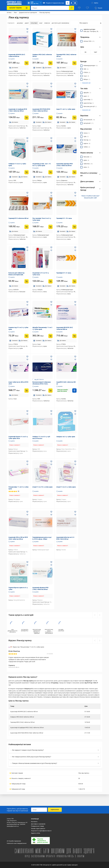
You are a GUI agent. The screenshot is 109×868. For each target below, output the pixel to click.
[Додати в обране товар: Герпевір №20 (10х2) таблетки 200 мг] (75, 29)
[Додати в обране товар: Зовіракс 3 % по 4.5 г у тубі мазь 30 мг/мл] (51, 411)
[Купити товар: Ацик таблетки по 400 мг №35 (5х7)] (27, 391)
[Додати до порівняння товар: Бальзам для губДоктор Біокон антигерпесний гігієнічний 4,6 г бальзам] (27, 250)
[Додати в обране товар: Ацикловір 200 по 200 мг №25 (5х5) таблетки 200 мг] (27, 512)
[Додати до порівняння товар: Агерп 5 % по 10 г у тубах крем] (51, 464)
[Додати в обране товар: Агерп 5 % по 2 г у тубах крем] (75, 462)
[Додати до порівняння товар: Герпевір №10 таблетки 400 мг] (27, 196)
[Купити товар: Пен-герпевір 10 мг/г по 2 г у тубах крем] (50, 227)
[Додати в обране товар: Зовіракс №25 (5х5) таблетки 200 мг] (51, 29)
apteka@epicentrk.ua (13, 826)
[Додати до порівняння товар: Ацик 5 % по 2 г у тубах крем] (75, 87)
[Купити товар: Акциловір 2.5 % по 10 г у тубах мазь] (50, 281)
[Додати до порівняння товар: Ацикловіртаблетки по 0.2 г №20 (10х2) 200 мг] (75, 515)
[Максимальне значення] (95, 52)
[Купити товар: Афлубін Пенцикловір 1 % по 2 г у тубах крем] (50, 336)
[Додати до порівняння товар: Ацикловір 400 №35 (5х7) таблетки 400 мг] (27, 32)
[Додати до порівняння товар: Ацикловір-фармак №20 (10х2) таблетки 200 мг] (51, 565)
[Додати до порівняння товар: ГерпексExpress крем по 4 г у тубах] (27, 565)
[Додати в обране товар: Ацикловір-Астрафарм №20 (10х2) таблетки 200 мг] (27, 84)
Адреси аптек (36, 833)
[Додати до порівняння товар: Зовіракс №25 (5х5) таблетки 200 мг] (51, 32)
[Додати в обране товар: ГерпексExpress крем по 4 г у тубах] (27, 562)
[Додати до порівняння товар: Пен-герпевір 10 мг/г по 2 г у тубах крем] (51, 196)
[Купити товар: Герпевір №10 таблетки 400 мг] (27, 227)
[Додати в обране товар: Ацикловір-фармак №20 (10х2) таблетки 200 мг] (51, 562)
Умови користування (38, 829)
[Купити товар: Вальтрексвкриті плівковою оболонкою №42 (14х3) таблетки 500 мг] (50, 391)
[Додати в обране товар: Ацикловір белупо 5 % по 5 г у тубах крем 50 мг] (27, 411)
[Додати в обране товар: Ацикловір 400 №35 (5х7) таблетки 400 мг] (27, 29)
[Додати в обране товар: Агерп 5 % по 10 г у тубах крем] (51, 462)
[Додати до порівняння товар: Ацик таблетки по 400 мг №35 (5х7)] (27, 360)
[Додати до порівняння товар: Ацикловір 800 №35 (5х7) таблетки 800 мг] (75, 305)
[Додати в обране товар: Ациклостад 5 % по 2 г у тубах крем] (27, 302)
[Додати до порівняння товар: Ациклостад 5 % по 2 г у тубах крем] (27, 305)
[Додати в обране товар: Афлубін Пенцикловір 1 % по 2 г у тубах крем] (51, 302)
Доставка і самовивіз (38, 824)
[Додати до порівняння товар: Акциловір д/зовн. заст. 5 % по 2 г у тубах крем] (51, 141)
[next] (100, 615)
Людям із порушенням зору (53, 3)
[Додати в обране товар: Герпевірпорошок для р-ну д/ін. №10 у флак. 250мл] (51, 512)
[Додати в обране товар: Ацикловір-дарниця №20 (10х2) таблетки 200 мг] (75, 138)
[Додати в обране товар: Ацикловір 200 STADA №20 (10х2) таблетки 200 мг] (51, 84)
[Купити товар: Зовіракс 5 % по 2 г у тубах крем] (27, 172)
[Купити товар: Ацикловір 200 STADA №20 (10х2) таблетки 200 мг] (50, 118)
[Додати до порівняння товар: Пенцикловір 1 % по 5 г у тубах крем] (27, 464)
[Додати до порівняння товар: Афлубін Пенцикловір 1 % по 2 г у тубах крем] (51, 305)
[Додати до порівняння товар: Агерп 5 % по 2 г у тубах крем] (75, 464)
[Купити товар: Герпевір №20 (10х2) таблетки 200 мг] (74, 63)
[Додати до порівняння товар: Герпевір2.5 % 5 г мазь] (75, 250)
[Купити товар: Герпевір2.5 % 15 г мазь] (74, 227)
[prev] (95, 615)
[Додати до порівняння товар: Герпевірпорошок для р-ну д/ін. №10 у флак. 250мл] (51, 515)
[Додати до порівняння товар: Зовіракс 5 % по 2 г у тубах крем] (27, 141)
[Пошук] (72, 8)
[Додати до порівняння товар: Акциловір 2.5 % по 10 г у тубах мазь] (51, 250)
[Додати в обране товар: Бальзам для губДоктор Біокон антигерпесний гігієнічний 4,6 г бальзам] (27, 247)
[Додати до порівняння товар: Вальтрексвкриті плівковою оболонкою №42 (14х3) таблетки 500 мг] (51, 360)
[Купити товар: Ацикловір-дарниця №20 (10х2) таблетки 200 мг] (74, 172)
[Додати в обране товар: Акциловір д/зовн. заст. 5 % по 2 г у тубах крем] (51, 138)
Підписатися (55, 810)
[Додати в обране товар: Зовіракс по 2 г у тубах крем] (75, 411)
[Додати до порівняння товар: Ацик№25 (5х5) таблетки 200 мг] (75, 360)
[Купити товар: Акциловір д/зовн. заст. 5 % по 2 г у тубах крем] (50, 172)
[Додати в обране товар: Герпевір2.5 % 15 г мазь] (75, 193)
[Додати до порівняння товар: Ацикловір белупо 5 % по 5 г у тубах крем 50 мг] (27, 414)
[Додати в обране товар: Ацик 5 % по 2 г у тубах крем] (75, 84)
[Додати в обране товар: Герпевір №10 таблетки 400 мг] (27, 193)
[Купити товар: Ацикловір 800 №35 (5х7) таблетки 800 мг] (74, 336)
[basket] (98, 8)
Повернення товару (38, 826)
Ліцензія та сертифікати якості (41, 831)
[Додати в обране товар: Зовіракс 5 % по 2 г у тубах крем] (27, 138)
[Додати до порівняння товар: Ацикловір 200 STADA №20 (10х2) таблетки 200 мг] (51, 87)
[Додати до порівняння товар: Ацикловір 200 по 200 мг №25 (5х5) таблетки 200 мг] (27, 515)
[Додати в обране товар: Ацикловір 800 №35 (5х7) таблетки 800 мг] (75, 302)
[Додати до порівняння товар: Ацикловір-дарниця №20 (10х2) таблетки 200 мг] (75, 141)
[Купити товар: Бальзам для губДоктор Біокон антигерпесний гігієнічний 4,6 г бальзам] (27, 281)
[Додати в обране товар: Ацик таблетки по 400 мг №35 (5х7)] (27, 357)
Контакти (34, 822)
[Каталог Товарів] (18, 8)
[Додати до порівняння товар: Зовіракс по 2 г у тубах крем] (75, 414)
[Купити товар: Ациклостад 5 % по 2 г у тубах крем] (27, 336)
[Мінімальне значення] (85, 52)
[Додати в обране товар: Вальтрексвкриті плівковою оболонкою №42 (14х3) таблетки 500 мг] (51, 357)
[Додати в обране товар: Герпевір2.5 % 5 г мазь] (75, 247)
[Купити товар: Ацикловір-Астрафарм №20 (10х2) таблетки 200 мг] (27, 118)
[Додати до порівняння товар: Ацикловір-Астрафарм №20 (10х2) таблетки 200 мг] (27, 87)
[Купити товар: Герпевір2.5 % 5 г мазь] (74, 281)
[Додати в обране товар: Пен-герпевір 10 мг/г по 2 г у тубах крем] (51, 193)
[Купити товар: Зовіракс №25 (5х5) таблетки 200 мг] (50, 63)
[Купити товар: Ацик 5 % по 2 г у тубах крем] (74, 118)
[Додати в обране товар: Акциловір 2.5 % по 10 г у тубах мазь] (51, 247)
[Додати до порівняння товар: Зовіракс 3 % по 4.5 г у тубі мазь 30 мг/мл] (51, 414)
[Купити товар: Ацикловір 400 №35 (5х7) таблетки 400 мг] (27, 63)
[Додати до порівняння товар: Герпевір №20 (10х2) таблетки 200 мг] (75, 32)
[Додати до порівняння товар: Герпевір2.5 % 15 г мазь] (75, 196)
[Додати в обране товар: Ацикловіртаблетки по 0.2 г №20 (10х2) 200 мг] (75, 512)
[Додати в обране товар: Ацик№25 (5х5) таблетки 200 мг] (75, 357)
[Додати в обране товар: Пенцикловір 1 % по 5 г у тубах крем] (27, 462)
